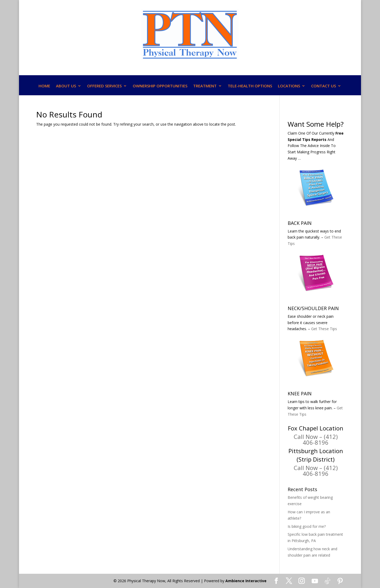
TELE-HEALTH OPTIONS (250, 86)
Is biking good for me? (307, 526)
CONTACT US (324, 86)
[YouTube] (315, 581)
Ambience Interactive (246, 581)
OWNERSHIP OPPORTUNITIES (160, 86)
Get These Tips (324, 329)
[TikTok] (327, 581)
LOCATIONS (289, 86)
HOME (44, 86)
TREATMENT (205, 86)
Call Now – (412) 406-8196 (316, 439)
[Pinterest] (340, 581)
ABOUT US (66, 86)
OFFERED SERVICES (104, 86)
